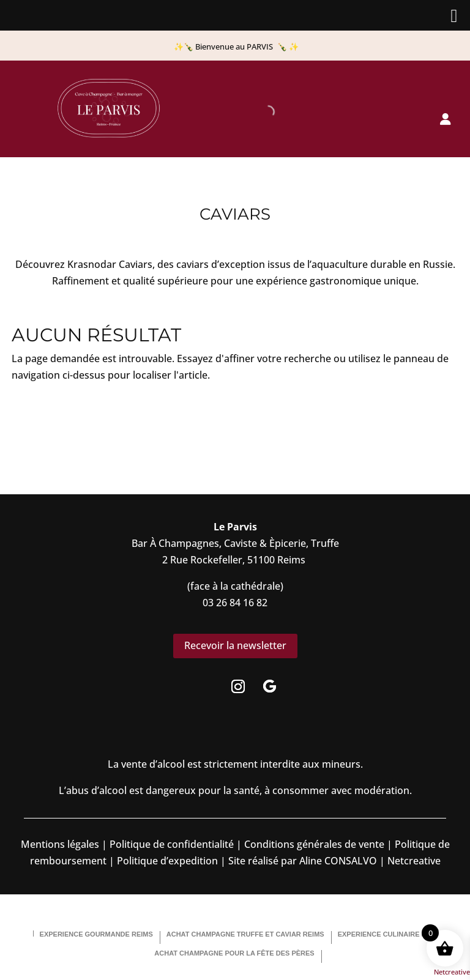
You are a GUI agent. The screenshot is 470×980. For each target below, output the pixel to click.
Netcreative (452, 972)
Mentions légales (60, 844)
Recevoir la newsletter (235, 645)
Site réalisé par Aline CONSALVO (303, 861)
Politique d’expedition (166, 861)
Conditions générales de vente (314, 844)
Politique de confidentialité (170, 844)
